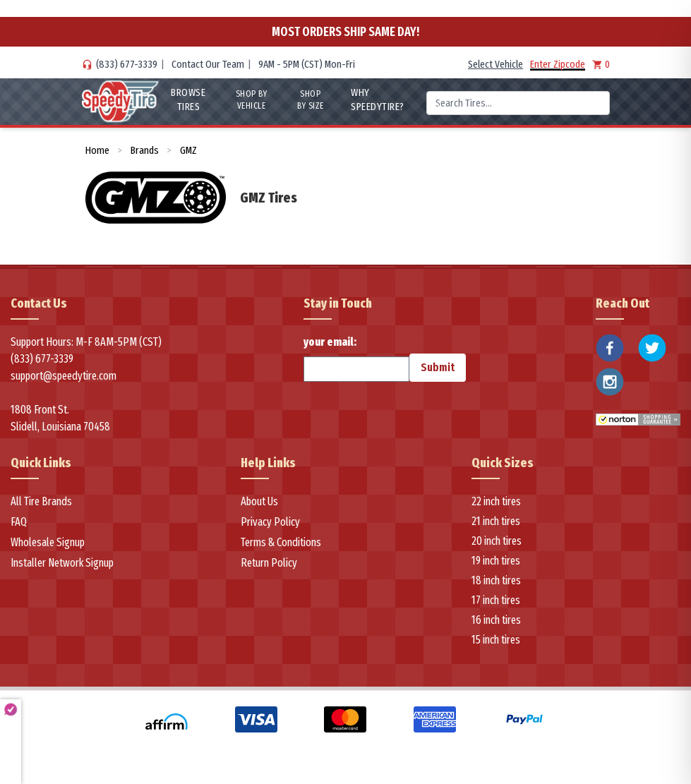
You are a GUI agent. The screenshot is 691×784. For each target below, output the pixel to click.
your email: (356, 358)
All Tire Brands (41, 501)
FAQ (19, 522)
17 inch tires (496, 600)
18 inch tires (496, 580)
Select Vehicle (495, 64)
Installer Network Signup (62, 563)
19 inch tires (496, 561)
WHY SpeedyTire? (378, 99)
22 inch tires (496, 501)
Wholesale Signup (48, 542)
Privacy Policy (270, 522)
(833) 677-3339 (127, 64)
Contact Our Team (208, 64)
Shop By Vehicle (252, 100)
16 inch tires (496, 620)
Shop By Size (311, 100)
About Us (259, 501)
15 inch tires (496, 640)
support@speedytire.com (64, 376)
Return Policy (269, 563)
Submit (438, 367)
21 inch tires (496, 521)
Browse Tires (188, 99)
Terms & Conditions (281, 542)
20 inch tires (497, 541)
